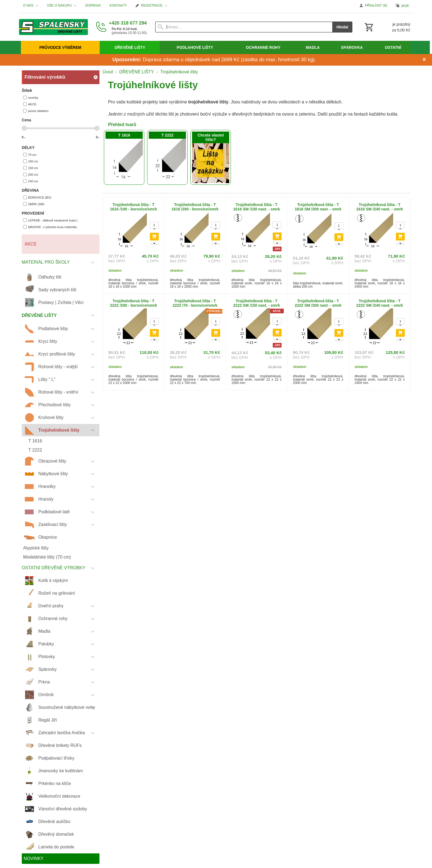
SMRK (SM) (34, 204)
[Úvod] (53, 27)
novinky (31, 98)
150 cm (31, 168)
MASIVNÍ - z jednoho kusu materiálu (50, 227)
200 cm (31, 174)
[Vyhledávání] (244, 27)
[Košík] (387, 27)
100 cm (31, 161)
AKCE (30, 104)
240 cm (31, 181)
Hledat (342, 27)
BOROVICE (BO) (37, 197)
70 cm (30, 155)
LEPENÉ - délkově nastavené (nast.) (50, 220)
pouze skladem (36, 111)
